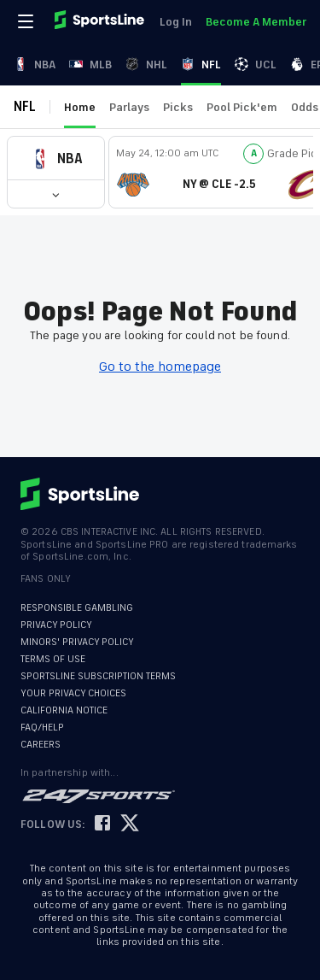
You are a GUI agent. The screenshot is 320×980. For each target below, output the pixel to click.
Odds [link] (305, 107)
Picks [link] (178, 107)
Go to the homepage (160, 367)
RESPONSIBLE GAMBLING (77, 608)
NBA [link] (35, 65)
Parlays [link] (129, 107)
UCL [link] (256, 65)
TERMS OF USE (53, 659)
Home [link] (80, 107)
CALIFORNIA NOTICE (64, 710)
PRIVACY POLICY (56, 625)
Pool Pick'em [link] (242, 107)
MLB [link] (90, 65)
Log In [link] (176, 22)
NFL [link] (201, 65)
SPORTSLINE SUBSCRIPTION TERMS (98, 676)
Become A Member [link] (256, 22)
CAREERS (41, 745)
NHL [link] (146, 65)
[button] (56, 158)
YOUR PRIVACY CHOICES (73, 693)
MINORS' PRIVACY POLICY (77, 642)
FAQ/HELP (42, 728)
